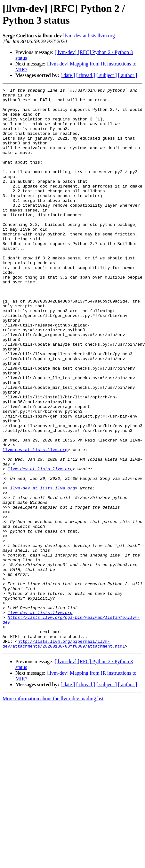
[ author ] (128, 75)
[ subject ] (107, 75)
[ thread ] (86, 75)
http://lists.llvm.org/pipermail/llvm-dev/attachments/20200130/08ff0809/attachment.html (64, 755)
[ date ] (68, 75)
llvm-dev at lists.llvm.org (89, 36)
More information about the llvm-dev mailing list (53, 811)
